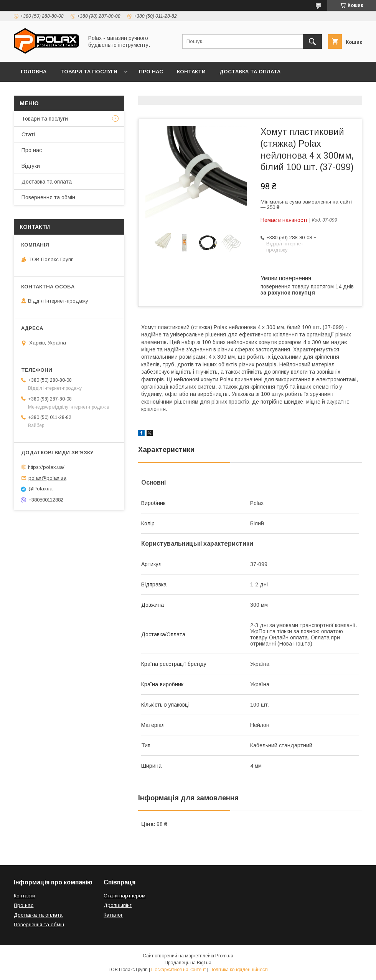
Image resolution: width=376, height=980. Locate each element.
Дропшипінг (118, 905)
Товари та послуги (89, 72)
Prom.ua (224, 956)
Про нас (151, 72)
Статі (28, 134)
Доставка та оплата (250, 72)
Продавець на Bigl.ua (188, 963)
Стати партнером (125, 896)
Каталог (113, 915)
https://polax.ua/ (46, 467)
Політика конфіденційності (239, 970)
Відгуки (110, 92)
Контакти (191, 72)
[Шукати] (312, 41)
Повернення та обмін (53, 92)
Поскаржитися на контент (179, 970)
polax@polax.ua (47, 478)
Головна (34, 72)
